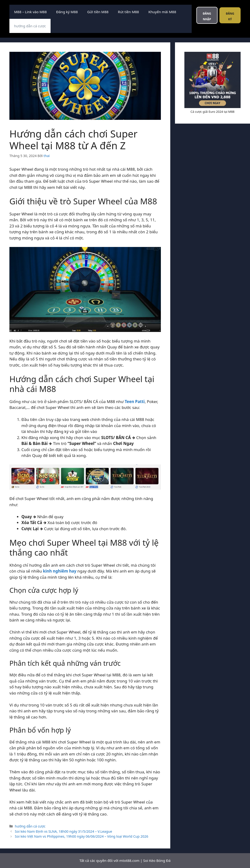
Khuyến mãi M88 (162, 12)
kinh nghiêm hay (60, 571)
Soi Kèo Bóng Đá (157, 860)
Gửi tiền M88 (98, 12)
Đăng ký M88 (67, 12)
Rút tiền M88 (128, 12)
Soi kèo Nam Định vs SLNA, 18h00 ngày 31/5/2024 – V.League (63, 831)
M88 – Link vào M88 (30, 12)
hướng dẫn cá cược (30, 26)
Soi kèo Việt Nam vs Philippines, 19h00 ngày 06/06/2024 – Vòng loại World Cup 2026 (81, 836)
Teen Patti (135, 402)
